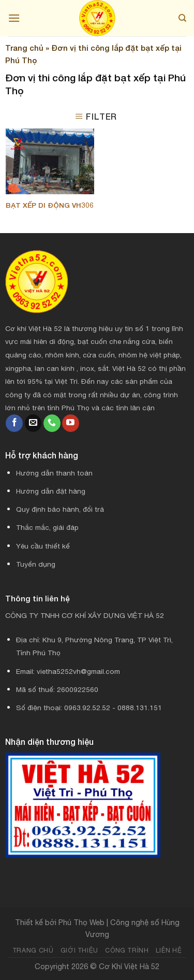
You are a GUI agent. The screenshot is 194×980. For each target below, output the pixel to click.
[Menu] (14, 18)
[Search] (182, 18)
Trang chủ (24, 48)
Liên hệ (169, 950)
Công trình (127, 950)
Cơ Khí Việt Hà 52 (129, 966)
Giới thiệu (79, 950)
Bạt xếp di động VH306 (50, 205)
